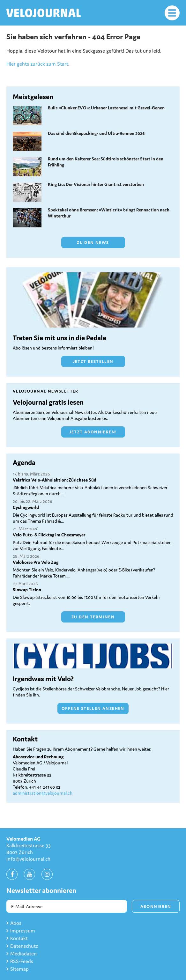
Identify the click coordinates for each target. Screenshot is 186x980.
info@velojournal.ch (28, 859)
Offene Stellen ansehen (93, 708)
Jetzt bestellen (93, 361)
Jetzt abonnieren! (93, 432)
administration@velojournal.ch (43, 793)
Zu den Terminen (93, 617)
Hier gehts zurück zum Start (37, 64)
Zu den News (93, 243)
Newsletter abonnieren (41, 891)
